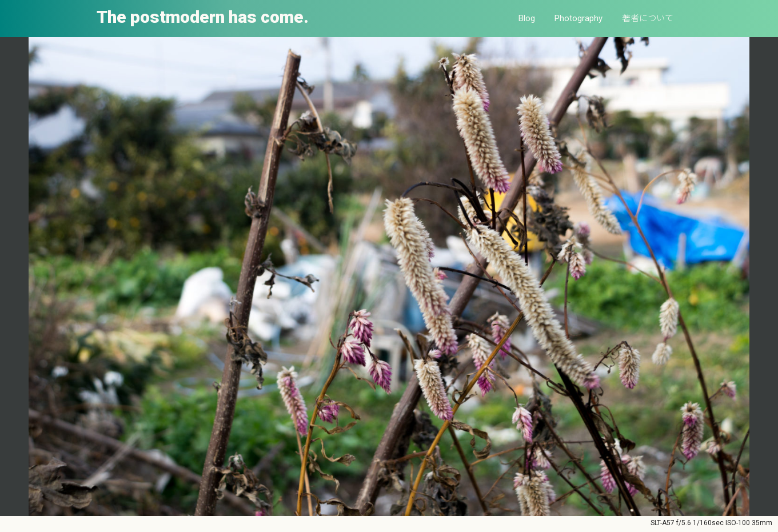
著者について (648, 18)
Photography (578, 18)
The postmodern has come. (203, 17)
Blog (527, 18)
